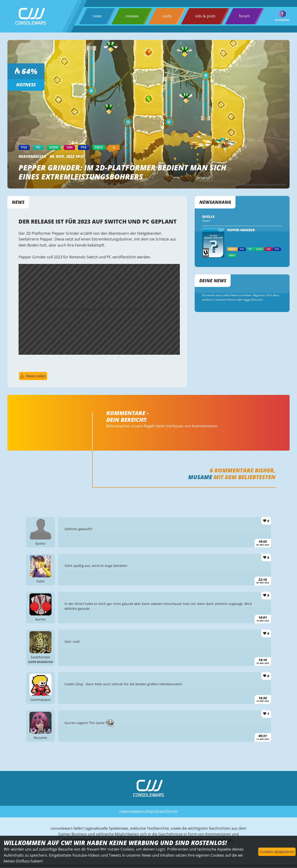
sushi (167, 16)
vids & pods (205, 16)
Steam (206, 221)
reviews (132, 16)
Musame (200, 477)
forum (244, 16)
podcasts (159, 811)
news (97, 16)
